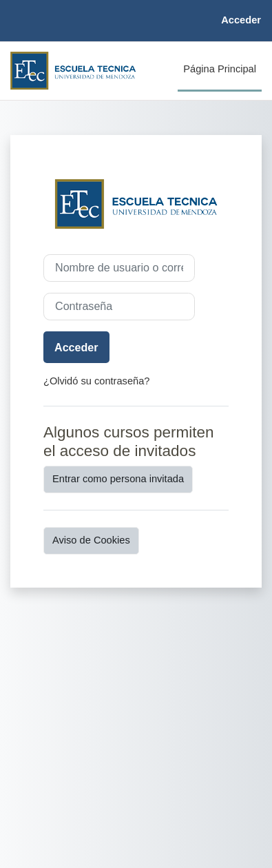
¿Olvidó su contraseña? (96, 381)
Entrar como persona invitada (118, 479)
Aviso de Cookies (91, 540)
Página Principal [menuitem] (220, 69)
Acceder (241, 20)
